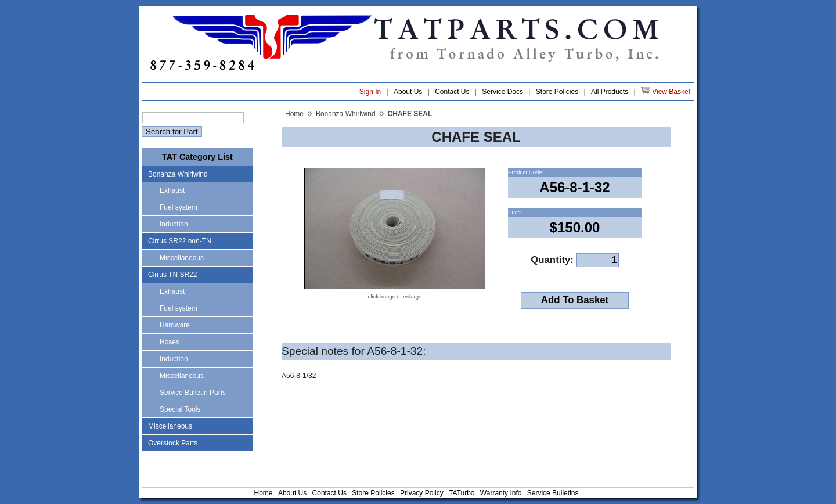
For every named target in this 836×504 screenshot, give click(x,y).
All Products (610, 92)
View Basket (666, 91)
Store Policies (557, 92)
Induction (174, 224)
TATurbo (462, 493)
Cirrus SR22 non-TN (180, 241)
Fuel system (179, 207)
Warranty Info (501, 493)
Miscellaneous (182, 258)
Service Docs (502, 92)
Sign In (370, 92)
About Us (408, 92)
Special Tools (180, 409)
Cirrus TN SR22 (172, 275)
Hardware (175, 325)
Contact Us (452, 92)
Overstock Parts (173, 443)
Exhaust (172, 190)
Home (294, 114)
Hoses (170, 342)
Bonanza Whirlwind (178, 174)
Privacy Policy (422, 493)
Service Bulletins (553, 493)
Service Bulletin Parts (193, 393)
